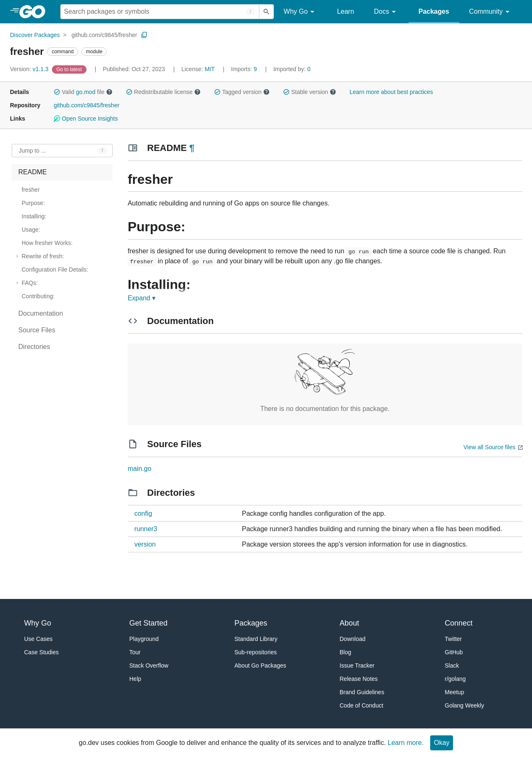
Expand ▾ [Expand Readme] (142, 298)
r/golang (455, 679)
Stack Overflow (149, 665)
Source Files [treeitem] (37, 330)
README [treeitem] (32, 172)
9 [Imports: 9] (245, 69)
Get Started (148, 623)
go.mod (86, 92)
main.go (139, 469)
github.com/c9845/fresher (104, 35)
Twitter (453, 639)
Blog (345, 652)
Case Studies (41, 652)
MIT (209, 69)
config (143, 513)
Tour (135, 652)
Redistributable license (163, 92)
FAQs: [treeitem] (30, 283)
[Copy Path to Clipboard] (144, 35)
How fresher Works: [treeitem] (47, 243)
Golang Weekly (464, 705)
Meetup (454, 692)
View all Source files (489, 447)
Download (352, 639)
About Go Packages (260, 665)
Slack (452, 665)
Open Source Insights (86, 119)
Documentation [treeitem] (41, 313)
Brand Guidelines (362, 692)
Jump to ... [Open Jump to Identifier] (32, 151)
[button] (57, 92)
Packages (434, 11)
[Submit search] (266, 12)
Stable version (310, 92)
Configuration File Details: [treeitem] (55, 270)
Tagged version (242, 92)
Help (135, 679)
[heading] (35, 12)
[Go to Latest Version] (70, 69)
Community (491, 12)
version (145, 544)
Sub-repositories (256, 652)
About (349, 623)
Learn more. (406, 743)
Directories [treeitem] (34, 347)
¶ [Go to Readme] (192, 148)
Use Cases (38, 639)
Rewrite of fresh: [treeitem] (43, 256)
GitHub (454, 652)
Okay (442, 743)
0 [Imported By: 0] (292, 69)
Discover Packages (35, 35)
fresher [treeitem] (31, 190)
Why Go (300, 12)
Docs (386, 12)
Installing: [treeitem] (34, 216)
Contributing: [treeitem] (38, 296)
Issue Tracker (357, 665)
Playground (144, 639)
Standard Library (256, 639)
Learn (346, 11)
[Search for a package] (160, 12)
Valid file (83, 92)
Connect (459, 623)
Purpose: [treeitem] (33, 203)
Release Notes (359, 679)
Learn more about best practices (391, 92)
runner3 (146, 529)
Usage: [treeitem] (31, 230)
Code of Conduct (361, 705)
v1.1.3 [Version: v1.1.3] (30, 69)
